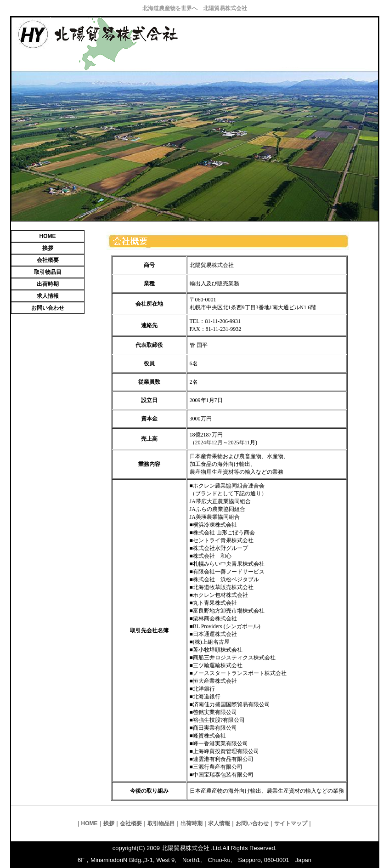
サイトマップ (291, 823)
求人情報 (48, 296)
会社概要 (48, 260)
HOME (48, 236)
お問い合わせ (48, 308)
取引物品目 (48, 272)
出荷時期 (48, 284)
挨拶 (48, 248)
